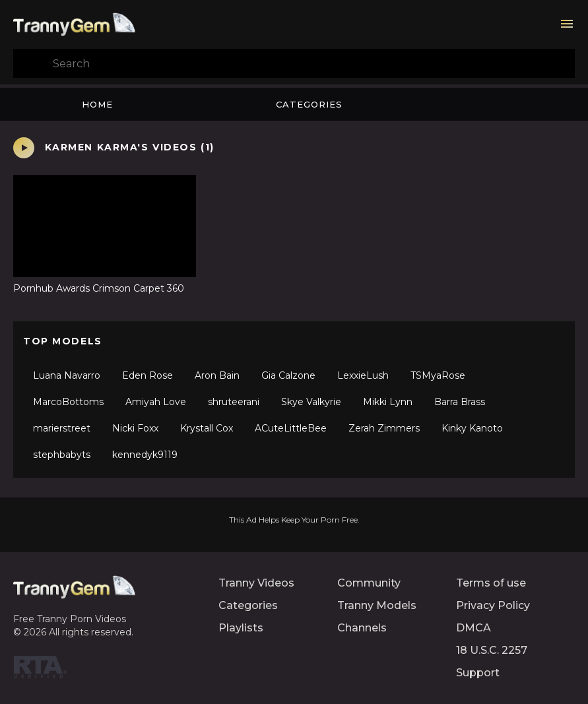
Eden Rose (147, 375)
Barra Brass (460, 402)
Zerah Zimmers (384, 428)
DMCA (474, 628)
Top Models (63, 341)
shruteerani (234, 402)
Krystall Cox (207, 428)
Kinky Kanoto (472, 428)
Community (369, 583)
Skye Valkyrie (311, 402)
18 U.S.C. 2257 (492, 650)
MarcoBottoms (68, 402)
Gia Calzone (288, 375)
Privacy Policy (493, 605)
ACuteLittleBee (291, 428)
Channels (362, 628)
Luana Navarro (67, 375)
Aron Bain (217, 375)
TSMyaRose (438, 375)
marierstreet (62, 428)
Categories (309, 104)
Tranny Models (377, 605)
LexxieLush (363, 375)
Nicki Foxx (135, 428)
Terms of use (491, 583)
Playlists (241, 628)
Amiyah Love (156, 402)
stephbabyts (62, 455)
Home (97, 104)
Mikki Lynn (388, 402)
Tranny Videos (256, 583)
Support (478, 673)
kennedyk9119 (145, 455)
